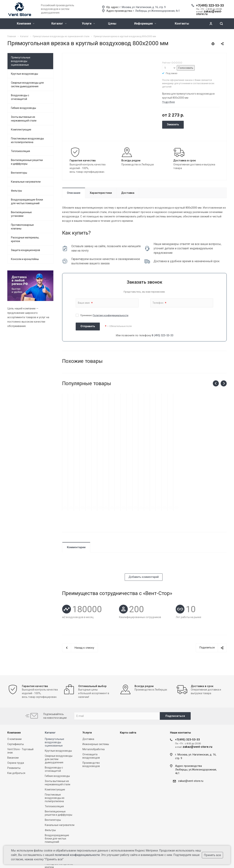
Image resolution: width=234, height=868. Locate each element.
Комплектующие (21, 130)
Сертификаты (16, 707)
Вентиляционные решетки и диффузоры (27, 162)
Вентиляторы (19, 173)
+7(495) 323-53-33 (210, 5)
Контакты (182, 24)
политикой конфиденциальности (77, 855)
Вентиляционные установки (21, 214)
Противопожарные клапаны (22, 227)
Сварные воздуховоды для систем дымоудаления (27, 85)
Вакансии (13, 720)
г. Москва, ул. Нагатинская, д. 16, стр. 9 (143, 7)
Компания (26, 24)
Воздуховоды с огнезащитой (20, 97)
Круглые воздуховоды (24, 74)
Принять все (212, 855)
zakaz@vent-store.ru (191, 744)
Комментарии (76, 510)
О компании (14, 702)
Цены (112, 24)
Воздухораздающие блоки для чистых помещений (27, 201)
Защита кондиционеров (26, 250)
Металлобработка (94, 712)
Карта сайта (128, 695)
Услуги (88, 24)
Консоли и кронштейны (25, 259)
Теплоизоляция (20, 151)
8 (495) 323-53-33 (163, 335)
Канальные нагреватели (26, 182)
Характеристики (101, 193)
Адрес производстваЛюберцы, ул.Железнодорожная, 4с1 (196, 732)
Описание (74, 193)
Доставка (128, 193)
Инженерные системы (96, 707)
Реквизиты (14, 731)
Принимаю (104, 315)
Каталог (59, 24)
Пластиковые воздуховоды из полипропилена (27, 140)
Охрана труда (16, 725)
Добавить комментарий (144, 540)
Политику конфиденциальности (111, 315)
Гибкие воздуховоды (23, 108)
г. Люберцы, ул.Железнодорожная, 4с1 (156, 11)
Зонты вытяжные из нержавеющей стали (24, 119)
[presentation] (90, 529)
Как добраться (16, 736)
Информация (145, 24)
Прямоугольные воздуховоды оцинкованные (21, 61)
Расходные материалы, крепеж (25, 239)
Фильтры (16, 191)
